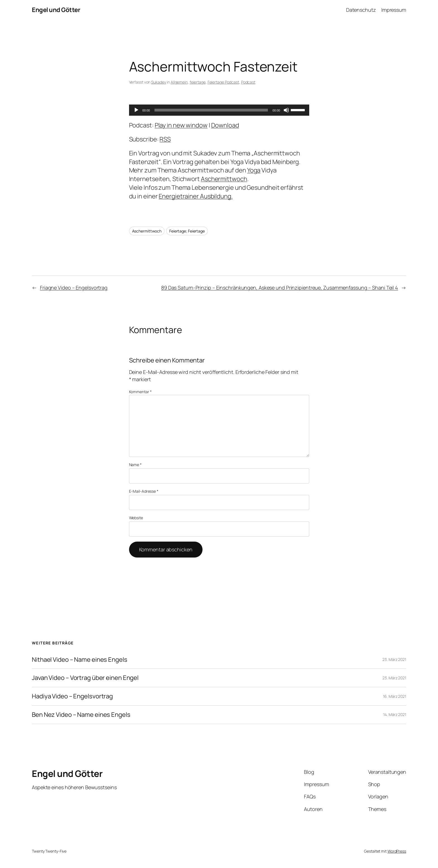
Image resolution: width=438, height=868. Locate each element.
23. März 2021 (394, 659)
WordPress (397, 851)
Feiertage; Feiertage (187, 231)
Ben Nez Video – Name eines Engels (81, 715)
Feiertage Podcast (223, 82)
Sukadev (159, 82)
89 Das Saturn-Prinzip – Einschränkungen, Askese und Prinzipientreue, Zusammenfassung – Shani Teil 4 (280, 288)
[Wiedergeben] (136, 110)
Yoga (254, 170)
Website (136, 518)
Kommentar (140, 392)
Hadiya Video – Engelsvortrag (72, 696)
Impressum (394, 10)
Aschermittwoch (224, 179)
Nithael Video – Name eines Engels (80, 660)
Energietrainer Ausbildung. (196, 196)
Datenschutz (361, 10)
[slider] (211, 110)
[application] (219, 110)
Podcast (248, 82)
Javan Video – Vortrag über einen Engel (85, 678)
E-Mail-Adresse (144, 491)
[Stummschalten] (286, 110)
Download (225, 125)
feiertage (198, 82)
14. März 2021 (395, 714)
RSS (165, 139)
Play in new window (181, 125)
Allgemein (179, 82)
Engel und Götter (56, 10)
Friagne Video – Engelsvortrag (74, 288)
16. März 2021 (395, 696)
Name (135, 465)
